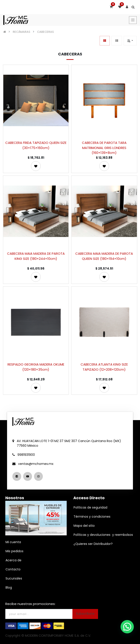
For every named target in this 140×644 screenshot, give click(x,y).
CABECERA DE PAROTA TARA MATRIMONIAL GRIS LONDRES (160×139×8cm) (104, 148)
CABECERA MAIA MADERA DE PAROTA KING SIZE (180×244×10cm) (36, 256)
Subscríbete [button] (85, 614)
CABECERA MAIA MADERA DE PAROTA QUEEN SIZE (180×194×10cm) (104, 256)
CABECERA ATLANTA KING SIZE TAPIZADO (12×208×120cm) (104, 367)
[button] (130, 41)
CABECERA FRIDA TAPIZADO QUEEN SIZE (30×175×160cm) (36, 145)
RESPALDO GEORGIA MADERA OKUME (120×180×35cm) (36, 367)
